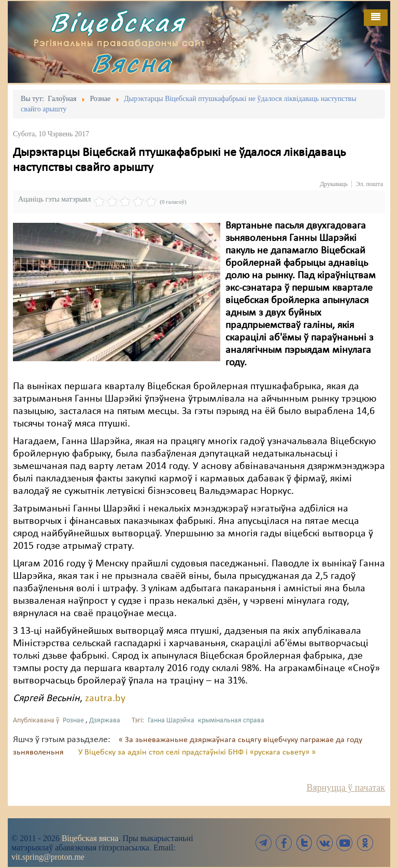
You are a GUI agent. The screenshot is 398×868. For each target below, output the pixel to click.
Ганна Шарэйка (171, 721)
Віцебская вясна (90, 838)
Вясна (132, 63)
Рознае (73, 721)
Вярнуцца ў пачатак (346, 788)
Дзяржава (105, 721)
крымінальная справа (231, 721)
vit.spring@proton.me (48, 857)
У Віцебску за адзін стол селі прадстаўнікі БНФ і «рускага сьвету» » (197, 752)
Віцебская (118, 22)
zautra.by (105, 699)
